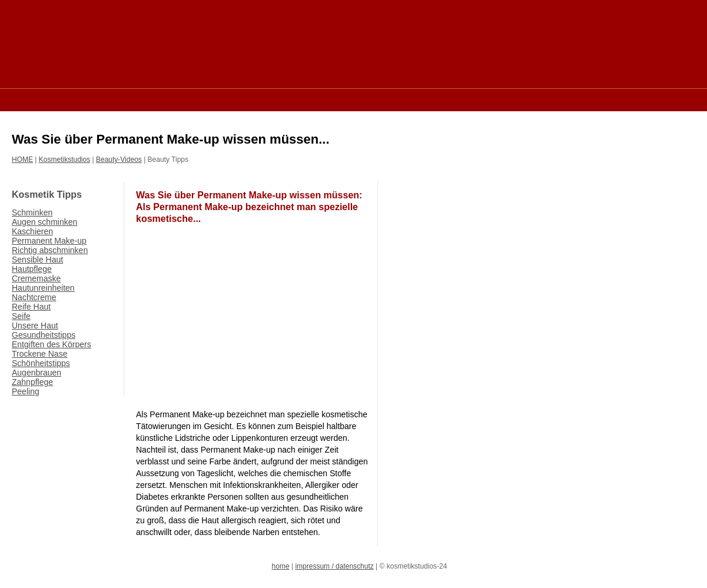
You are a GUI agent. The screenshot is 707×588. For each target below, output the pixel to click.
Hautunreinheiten (43, 288)
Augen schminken (44, 222)
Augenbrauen (36, 373)
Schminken (32, 212)
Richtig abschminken (50, 250)
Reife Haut (31, 307)
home (281, 566)
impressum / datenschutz (334, 566)
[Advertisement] (226, 99)
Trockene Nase (39, 354)
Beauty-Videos (119, 160)
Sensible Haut (37, 260)
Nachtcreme (34, 297)
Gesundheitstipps (44, 335)
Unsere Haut (35, 325)
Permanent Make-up (49, 241)
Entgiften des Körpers (52, 344)
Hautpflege (32, 269)
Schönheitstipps (41, 363)
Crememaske (36, 278)
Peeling (26, 391)
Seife (21, 316)
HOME (22, 160)
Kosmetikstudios (64, 160)
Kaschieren (32, 231)
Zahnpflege (32, 382)
